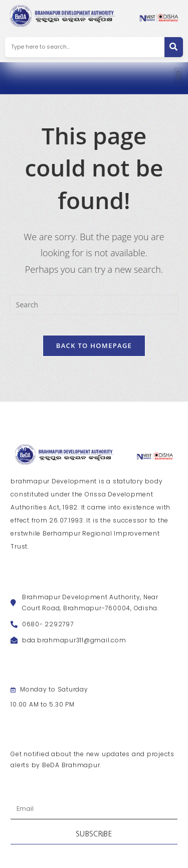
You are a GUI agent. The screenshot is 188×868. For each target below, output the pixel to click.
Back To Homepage (94, 345)
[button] (178, 75)
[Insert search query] (94, 305)
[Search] (174, 47)
